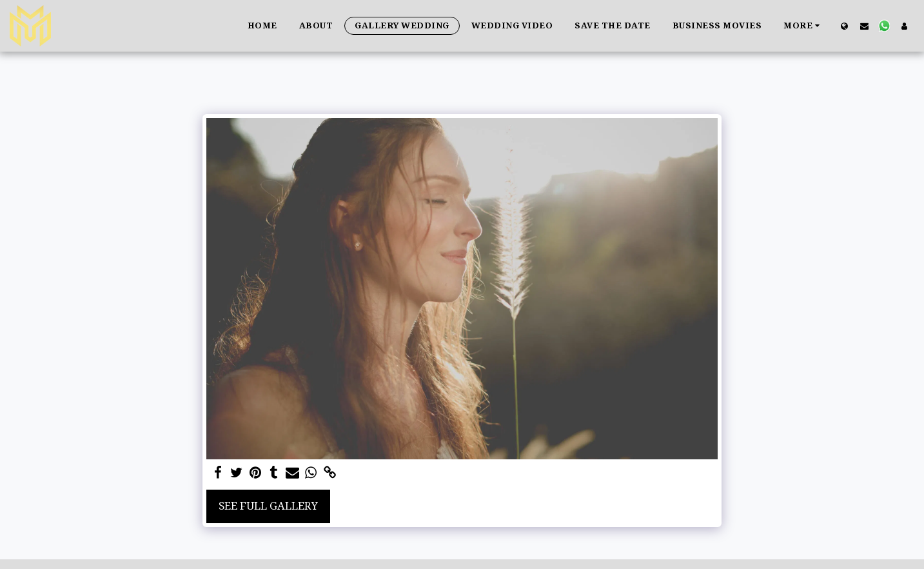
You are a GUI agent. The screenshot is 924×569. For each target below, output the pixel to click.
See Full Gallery (268, 505)
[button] (864, 26)
